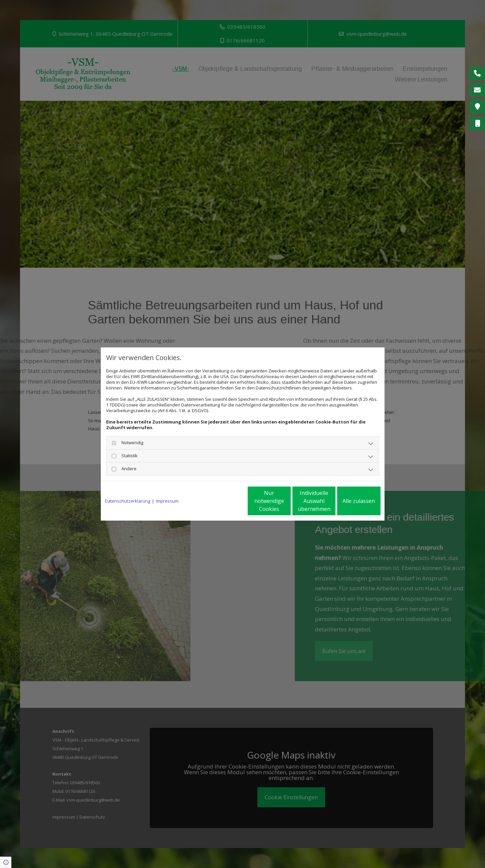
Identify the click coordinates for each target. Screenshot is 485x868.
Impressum (167, 501)
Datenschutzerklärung (128, 501)
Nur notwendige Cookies (223, 501)
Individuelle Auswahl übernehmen (286, 501)
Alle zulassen (350, 501)
